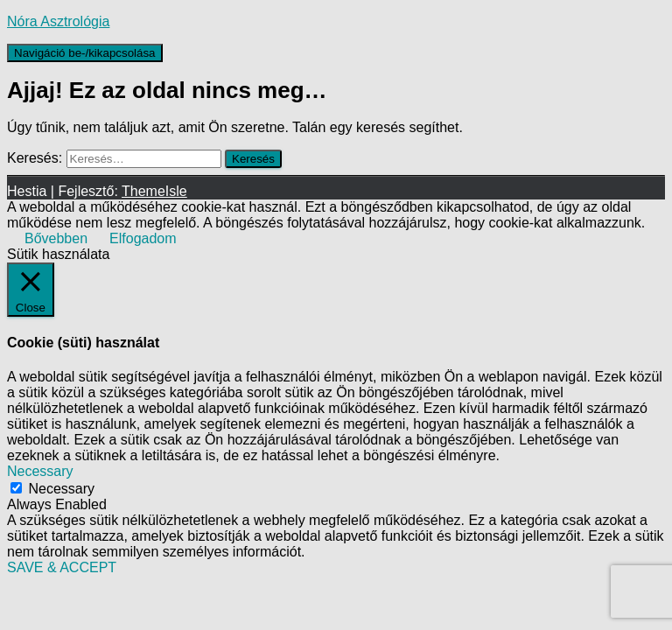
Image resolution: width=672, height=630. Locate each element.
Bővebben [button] (56, 238)
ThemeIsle (154, 191)
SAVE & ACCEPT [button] (62, 567)
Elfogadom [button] (143, 238)
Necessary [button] (40, 471)
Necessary (61, 489)
